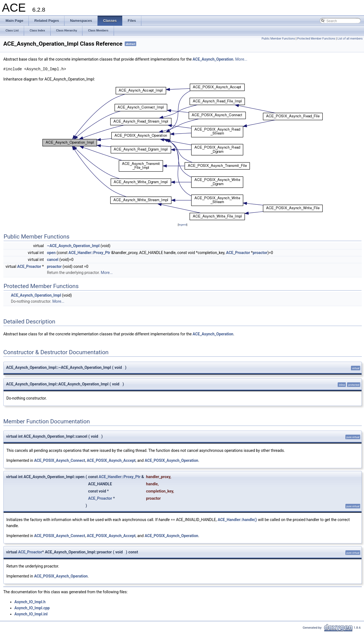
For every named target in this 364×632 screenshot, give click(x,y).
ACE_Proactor (238, 253)
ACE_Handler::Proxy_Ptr (89, 253)
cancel (53, 260)
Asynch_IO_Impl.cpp (32, 608)
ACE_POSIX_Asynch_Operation (171, 460)
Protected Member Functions (316, 39)
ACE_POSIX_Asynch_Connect (59, 460)
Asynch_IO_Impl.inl (31, 614)
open (51, 253)
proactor (260, 253)
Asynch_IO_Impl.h (30, 602)
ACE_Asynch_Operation (213, 59)
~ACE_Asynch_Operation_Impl (73, 246)
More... (241, 59)
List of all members (350, 39)
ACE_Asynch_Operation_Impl (36, 295)
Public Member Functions (278, 39)
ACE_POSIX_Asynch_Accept (111, 460)
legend (182, 225)
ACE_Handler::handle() (237, 520)
